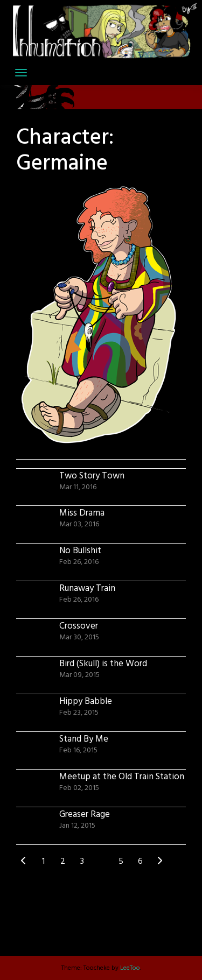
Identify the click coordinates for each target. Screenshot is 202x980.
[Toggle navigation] (21, 73)
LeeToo (130, 968)
